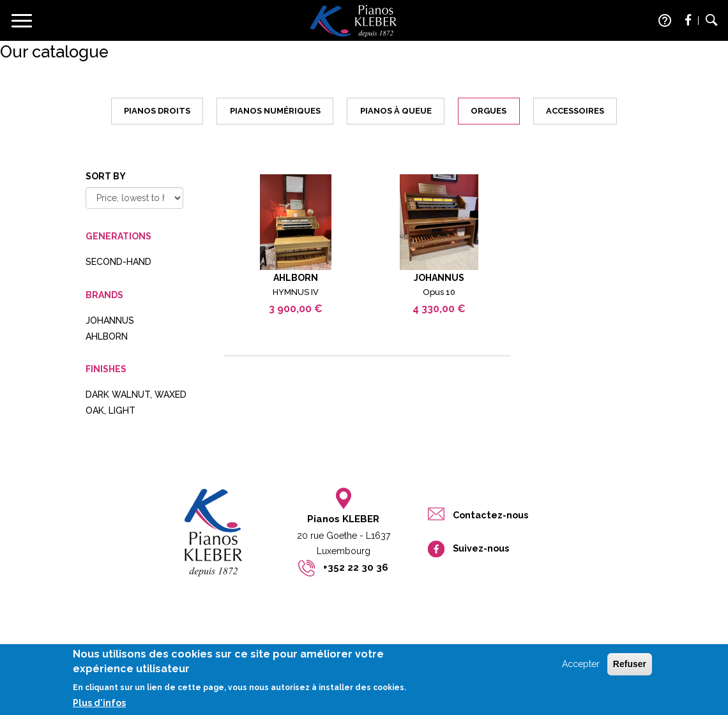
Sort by (106, 176)
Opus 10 (439, 292)
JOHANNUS (110, 320)
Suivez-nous (481, 548)
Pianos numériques (275, 111)
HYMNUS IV (296, 292)
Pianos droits (157, 111)
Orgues (489, 111)
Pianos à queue (396, 111)
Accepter (581, 669)
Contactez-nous (490, 515)
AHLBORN (107, 336)
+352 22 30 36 (356, 568)
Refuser (630, 669)
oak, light (110, 410)
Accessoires (575, 111)
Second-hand (118, 262)
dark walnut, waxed (136, 395)
